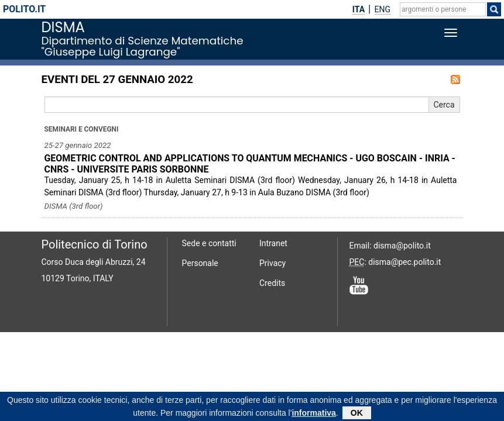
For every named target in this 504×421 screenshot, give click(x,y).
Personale (200, 263)
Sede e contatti (209, 243)
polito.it (24, 9)
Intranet (273, 243)
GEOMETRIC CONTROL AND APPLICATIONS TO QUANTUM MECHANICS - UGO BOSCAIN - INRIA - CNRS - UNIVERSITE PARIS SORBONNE (250, 164)
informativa (313, 415)
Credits (272, 283)
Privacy (272, 263)
